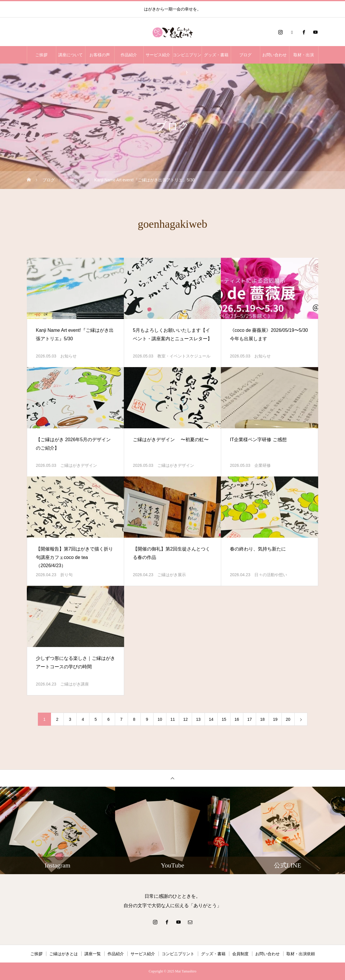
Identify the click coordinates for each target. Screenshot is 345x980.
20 (288, 719)
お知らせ (68, 356)
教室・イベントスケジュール (184, 356)
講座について (71, 55)
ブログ (245, 55)
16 (237, 719)
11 (173, 719)
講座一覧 (93, 954)
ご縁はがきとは (64, 954)
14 (211, 719)
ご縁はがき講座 (75, 684)
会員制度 (240, 954)
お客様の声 (100, 55)
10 (160, 719)
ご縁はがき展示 (172, 575)
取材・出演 (304, 55)
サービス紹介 (158, 55)
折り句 (66, 575)
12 (186, 719)
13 (198, 719)
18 (263, 719)
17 (250, 719)
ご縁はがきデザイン (79, 465)
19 (275, 719)
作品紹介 (129, 55)
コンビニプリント (187, 58)
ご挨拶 (41, 55)
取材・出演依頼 (301, 954)
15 (224, 719)
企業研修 (263, 465)
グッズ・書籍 (216, 55)
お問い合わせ (274, 55)
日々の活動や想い (271, 575)
